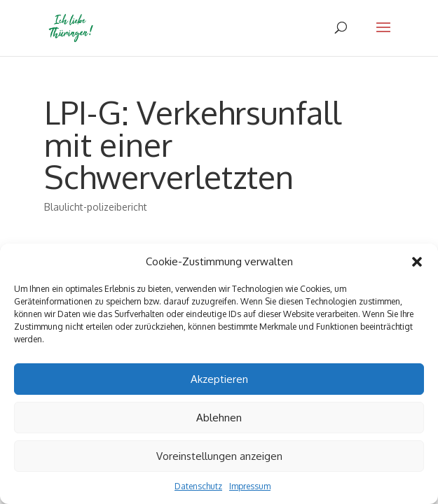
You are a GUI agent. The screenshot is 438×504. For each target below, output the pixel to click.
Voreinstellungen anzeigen (219, 456)
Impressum (250, 486)
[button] (417, 262)
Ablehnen (219, 418)
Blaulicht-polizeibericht (96, 207)
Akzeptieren (219, 379)
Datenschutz (198, 486)
